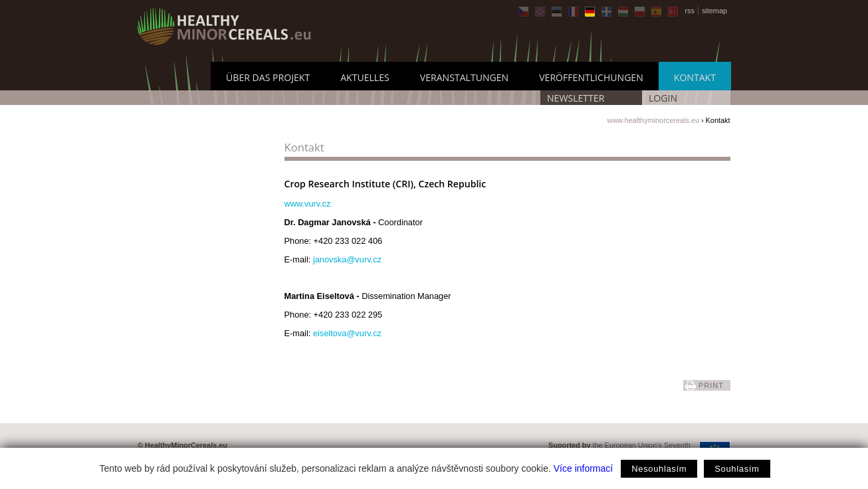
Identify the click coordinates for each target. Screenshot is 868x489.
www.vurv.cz (308, 204)
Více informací (583, 468)
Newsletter (576, 98)
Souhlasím (737, 469)
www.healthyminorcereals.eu (653, 120)
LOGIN (663, 98)
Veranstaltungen (464, 77)
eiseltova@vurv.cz (347, 333)
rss (690, 11)
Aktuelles (365, 77)
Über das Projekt (268, 77)
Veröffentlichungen (591, 77)
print (711, 385)
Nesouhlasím (659, 469)
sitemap (714, 11)
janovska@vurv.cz (347, 259)
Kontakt (695, 77)
